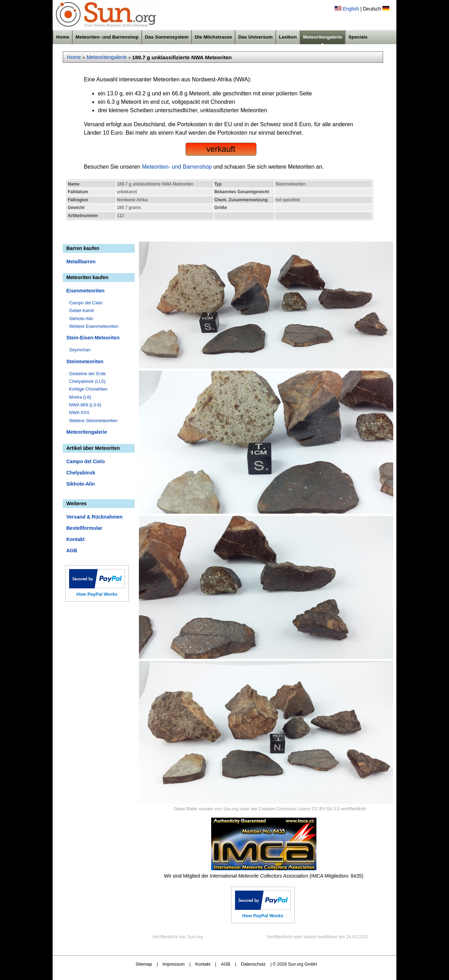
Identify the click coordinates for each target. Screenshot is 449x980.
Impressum (173, 964)
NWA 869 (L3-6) (85, 405)
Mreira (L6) (80, 397)
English (351, 9)
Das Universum (255, 37)
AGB (72, 550)
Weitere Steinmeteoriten (93, 421)
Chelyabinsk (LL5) (87, 381)
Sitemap (144, 964)
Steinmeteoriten (85, 361)
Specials (358, 37)
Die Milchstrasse (213, 37)
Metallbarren (81, 262)
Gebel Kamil (81, 310)
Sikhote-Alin (81, 319)
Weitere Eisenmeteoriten (94, 326)
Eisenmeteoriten (85, 291)
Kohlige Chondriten (88, 389)
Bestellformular (84, 528)
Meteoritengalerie (323, 37)
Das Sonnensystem (167, 37)
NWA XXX (79, 413)
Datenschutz (253, 964)
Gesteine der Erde (88, 374)
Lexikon (288, 37)
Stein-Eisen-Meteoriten (93, 338)
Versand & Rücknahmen (94, 517)
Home (63, 37)
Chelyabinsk (81, 473)
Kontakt (75, 539)
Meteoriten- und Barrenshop (107, 37)
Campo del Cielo (86, 303)
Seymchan (80, 350)
